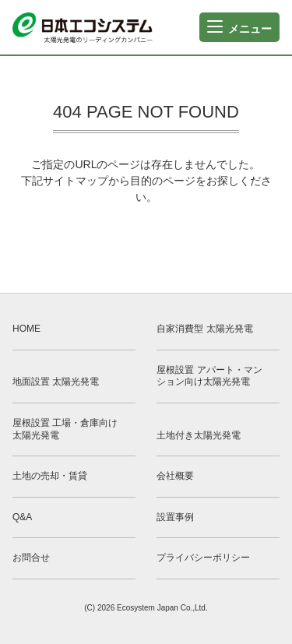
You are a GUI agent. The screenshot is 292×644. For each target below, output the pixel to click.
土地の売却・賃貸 (50, 476)
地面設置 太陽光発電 (56, 382)
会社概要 (175, 476)
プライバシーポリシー (203, 558)
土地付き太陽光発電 (199, 435)
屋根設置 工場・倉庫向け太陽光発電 (65, 429)
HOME (26, 329)
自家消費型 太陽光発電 (204, 329)
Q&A (22, 517)
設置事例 (175, 517)
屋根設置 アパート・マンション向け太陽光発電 (209, 376)
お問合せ (31, 558)
